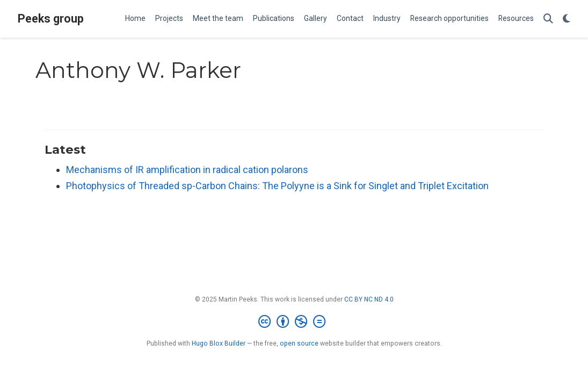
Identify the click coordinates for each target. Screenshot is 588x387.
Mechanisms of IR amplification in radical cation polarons (187, 170)
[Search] (548, 19)
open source (299, 343)
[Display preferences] (567, 19)
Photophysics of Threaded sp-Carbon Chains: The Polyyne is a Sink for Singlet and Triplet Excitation (277, 186)
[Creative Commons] (294, 322)
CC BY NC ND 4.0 (369, 299)
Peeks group (51, 19)
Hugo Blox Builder (219, 343)
